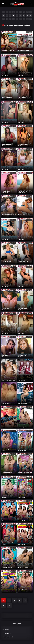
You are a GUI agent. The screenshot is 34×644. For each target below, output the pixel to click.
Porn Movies (8, 633)
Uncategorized (9, 637)
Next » (9, 605)
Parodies (7, 630)
